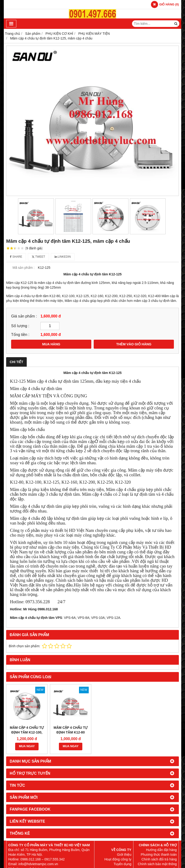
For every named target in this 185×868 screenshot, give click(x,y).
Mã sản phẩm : (24, 268)
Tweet (38, 257)
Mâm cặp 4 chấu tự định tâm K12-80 (71, 730)
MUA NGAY (27, 746)
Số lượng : (20, 326)
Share (16, 257)
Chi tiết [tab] (16, 362)
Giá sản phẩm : (24, 316)
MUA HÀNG (51, 344)
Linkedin (63, 257)
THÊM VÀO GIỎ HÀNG (134, 344)
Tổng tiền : (20, 334)
